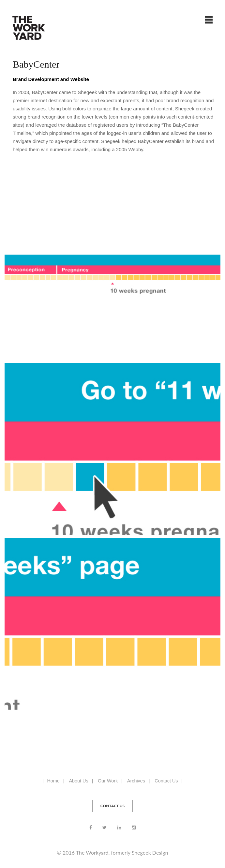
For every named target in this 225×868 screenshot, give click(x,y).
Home (53, 781)
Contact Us (166, 781)
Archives (136, 781)
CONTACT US (112, 806)
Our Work (108, 781)
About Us (78, 781)
